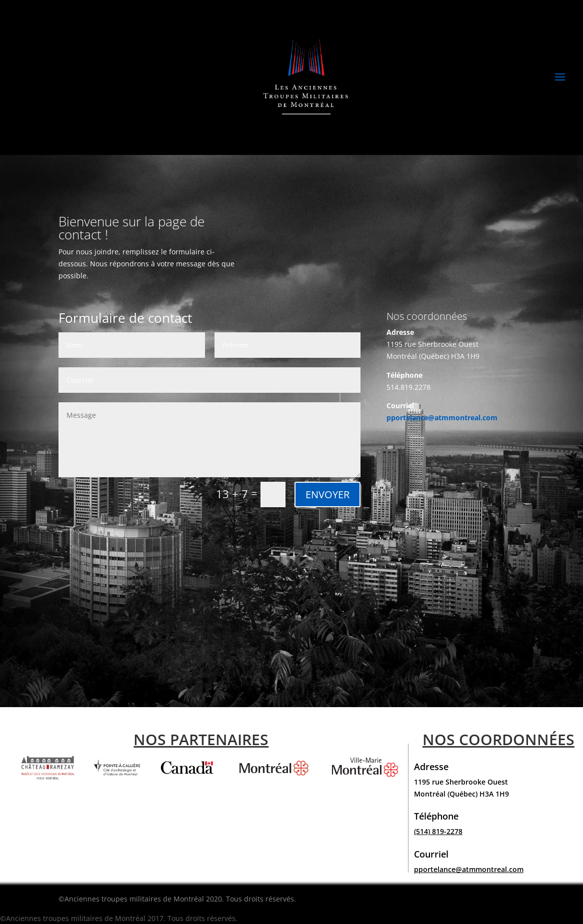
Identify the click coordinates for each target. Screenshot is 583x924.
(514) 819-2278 (438, 831)
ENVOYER (327, 494)
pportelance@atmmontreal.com (442, 418)
